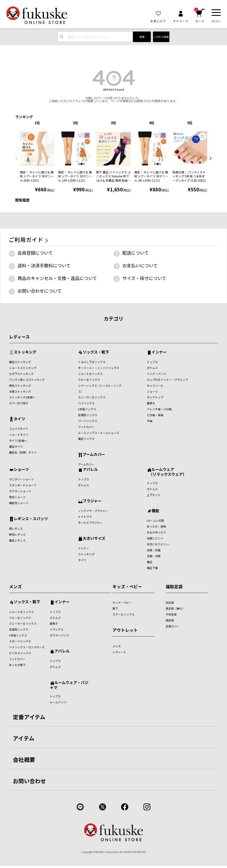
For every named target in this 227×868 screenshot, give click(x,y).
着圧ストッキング (20, 362)
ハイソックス (86, 403)
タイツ (19, 419)
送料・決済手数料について (44, 265)
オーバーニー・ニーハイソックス (99, 368)
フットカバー (86, 427)
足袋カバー (172, 626)
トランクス (57, 629)
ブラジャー (92, 501)
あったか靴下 (17, 665)
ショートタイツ (19, 435)
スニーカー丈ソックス (92, 397)
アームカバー (94, 455)
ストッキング (25, 352)
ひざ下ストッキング (21, 374)
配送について (136, 253)
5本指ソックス (87, 409)
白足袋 (170, 603)
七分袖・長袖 (155, 415)
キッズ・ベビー (127, 586)
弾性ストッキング (20, 386)
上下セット (154, 495)
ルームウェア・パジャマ (69, 685)
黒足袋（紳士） (175, 608)
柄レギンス (16, 529)
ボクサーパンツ (59, 635)
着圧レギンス (17, 540)
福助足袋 (174, 586)
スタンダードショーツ (23, 485)
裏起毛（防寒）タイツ (23, 452)
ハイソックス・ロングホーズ (27, 647)
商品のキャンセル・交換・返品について (57, 278)
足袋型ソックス (88, 415)
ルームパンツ (58, 702)
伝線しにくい (155, 538)
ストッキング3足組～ (22, 397)
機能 (155, 511)
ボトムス (152, 368)
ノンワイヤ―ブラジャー (93, 511)
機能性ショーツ (19, 503)
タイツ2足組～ (18, 441)
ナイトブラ (85, 517)
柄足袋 (170, 620)
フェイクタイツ (19, 429)
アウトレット (125, 630)
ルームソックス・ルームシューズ (99, 433)
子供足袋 (171, 614)
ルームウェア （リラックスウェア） (167, 472)
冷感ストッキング (20, 391)
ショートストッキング (23, 368)
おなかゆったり (156, 532)
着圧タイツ (16, 446)
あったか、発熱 (156, 526)
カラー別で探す (19, 403)
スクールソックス (123, 614)
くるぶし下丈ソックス (92, 362)
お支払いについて (140, 265)
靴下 (115, 608)
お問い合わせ (30, 781)
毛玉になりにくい (158, 544)
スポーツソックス (20, 641)
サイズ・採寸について (144, 278)
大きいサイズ (94, 539)
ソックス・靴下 (96, 352)
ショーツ (152, 391)
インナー (159, 352)
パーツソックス (88, 421)
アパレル (90, 470)
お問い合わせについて (40, 291)
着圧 (150, 562)
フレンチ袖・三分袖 (159, 409)
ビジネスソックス (20, 653)
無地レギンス (17, 534)
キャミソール (155, 386)
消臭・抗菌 (154, 550)
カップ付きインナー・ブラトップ (167, 380)
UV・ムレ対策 (155, 520)
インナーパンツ (157, 374)
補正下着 (152, 568)
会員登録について (35, 253)
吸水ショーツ (17, 497)
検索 (142, 37)
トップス (152, 362)
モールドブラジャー (90, 523)
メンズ (15, 586)
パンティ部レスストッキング (27, 380)
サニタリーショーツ (21, 479)
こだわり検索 (161, 37)
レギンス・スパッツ (31, 519)
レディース (19, 337)
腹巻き (151, 403)
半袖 (150, 421)
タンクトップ (155, 397)
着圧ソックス (86, 439)
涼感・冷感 (154, 556)
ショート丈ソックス (90, 374)
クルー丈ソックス (89, 380)
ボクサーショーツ (20, 491)
